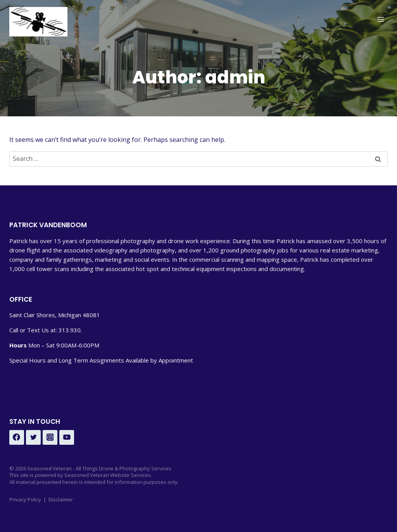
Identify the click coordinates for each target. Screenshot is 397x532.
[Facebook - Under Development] (17, 437)
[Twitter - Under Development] (33, 437)
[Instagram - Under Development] (50, 437)
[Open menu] (381, 19)
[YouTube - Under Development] (67, 437)
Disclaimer (61, 499)
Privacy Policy (25, 499)
